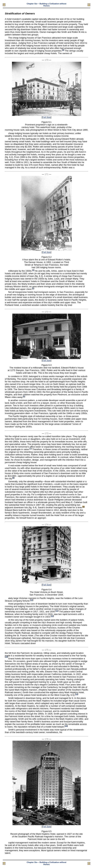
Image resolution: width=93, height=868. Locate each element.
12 (52, 616)
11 (57, 611)
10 (32, 600)
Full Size (46, 117)
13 (6, 657)
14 (77, 694)
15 (66, 726)
